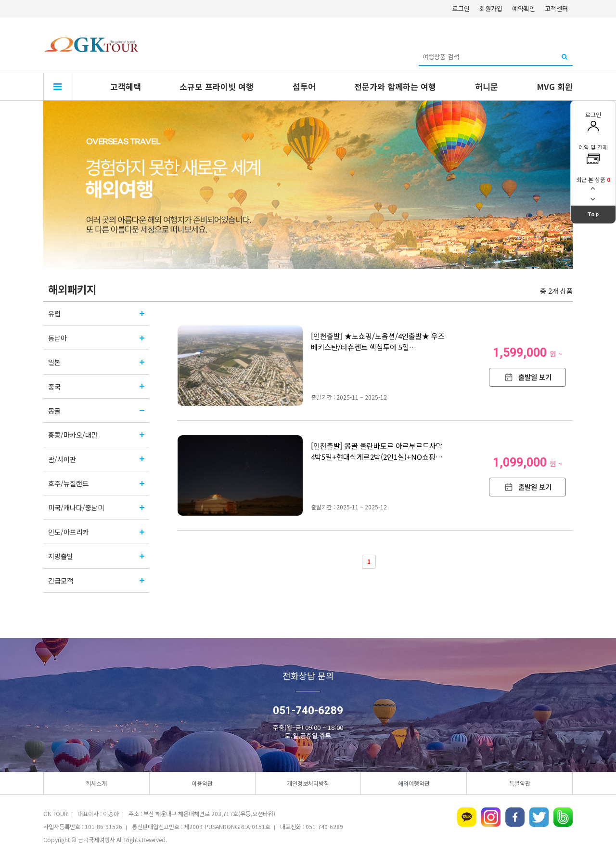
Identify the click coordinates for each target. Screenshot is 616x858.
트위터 (539, 817)
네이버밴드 (563, 817)
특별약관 (520, 783)
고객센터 (556, 8)
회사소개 (96, 783)
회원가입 (491, 8)
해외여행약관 (414, 783)
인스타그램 (491, 817)
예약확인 (524, 8)
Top (593, 214)
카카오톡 (467, 817)
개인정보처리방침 (308, 783)
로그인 (461, 8)
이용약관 (202, 783)
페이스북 (515, 817)
